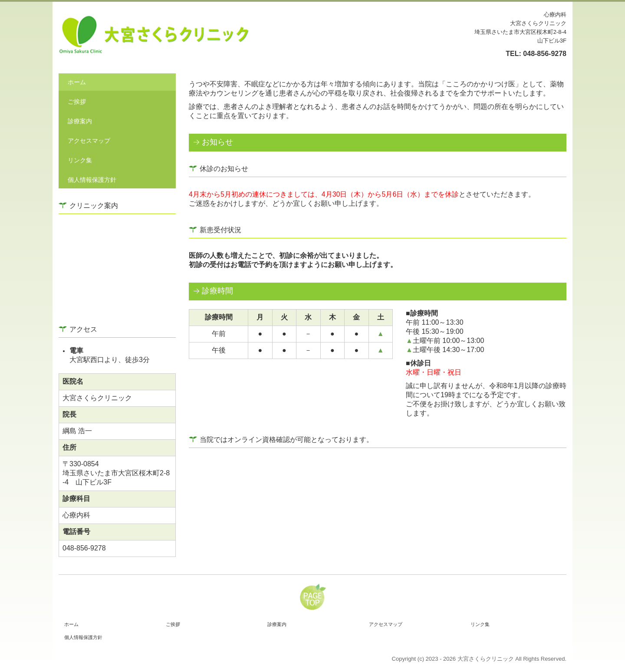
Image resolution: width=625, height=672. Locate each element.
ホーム (77, 82)
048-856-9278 (545, 54)
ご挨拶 (77, 102)
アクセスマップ (89, 141)
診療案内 (80, 121)
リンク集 (80, 160)
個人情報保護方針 (92, 180)
